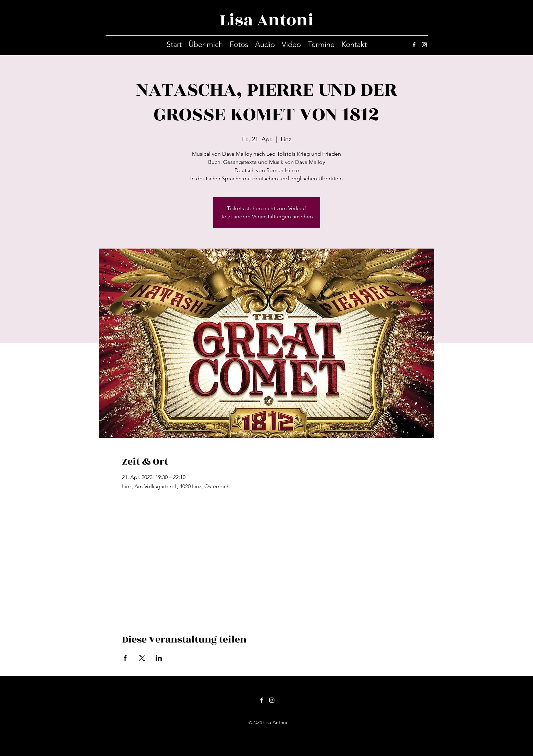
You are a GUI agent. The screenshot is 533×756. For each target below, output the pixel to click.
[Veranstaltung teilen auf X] (142, 658)
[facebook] (414, 45)
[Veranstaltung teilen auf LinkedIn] (159, 658)
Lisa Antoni (267, 20)
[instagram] (424, 45)
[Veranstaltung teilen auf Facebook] (125, 658)
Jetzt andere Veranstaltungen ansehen (267, 217)
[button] (239, 45)
